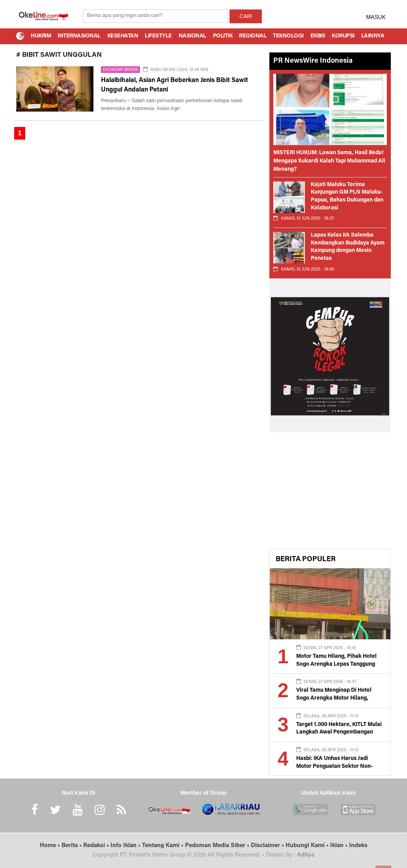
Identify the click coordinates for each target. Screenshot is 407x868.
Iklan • (340, 846)
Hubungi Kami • (308, 846)
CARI (246, 17)
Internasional (79, 36)
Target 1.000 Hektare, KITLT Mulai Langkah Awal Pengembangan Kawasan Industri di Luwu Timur (339, 733)
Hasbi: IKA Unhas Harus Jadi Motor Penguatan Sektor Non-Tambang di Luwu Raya (334, 766)
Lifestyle (158, 36)
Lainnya (373, 36)
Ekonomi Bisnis (120, 70)
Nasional (192, 36)
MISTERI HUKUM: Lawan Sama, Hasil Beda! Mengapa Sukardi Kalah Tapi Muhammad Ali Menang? (329, 161)
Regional (253, 36)
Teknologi (288, 36)
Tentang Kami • (163, 846)
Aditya (306, 855)
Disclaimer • (268, 846)
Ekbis (318, 36)
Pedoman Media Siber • (218, 846)
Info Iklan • (126, 846)
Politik (223, 36)
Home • (51, 846)
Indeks (358, 846)
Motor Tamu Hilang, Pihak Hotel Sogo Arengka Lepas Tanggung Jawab (336, 664)
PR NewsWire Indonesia (313, 61)
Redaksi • (97, 846)
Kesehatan (123, 36)
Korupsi (343, 36)
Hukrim (41, 36)
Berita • (72, 846)
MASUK (376, 17)
